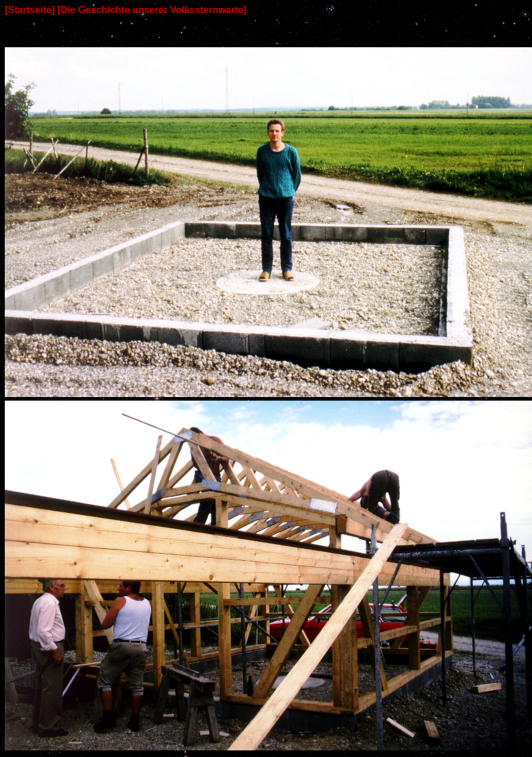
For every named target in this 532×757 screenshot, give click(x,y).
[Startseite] (30, 10)
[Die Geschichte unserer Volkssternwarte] (152, 10)
